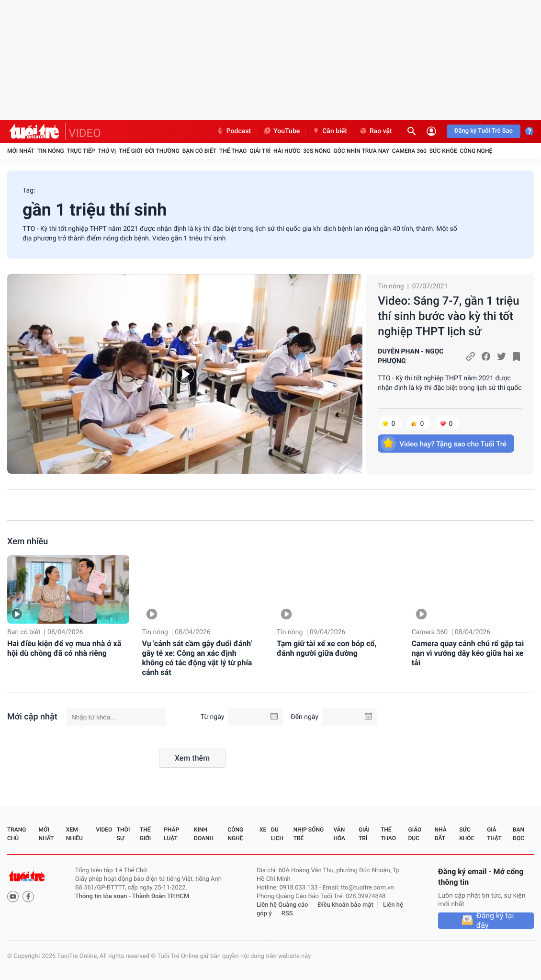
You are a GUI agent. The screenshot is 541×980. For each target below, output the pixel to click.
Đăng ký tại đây (495, 921)
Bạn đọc (518, 834)
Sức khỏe (443, 151)
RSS (287, 914)
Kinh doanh (204, 834)
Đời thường (162, 151)
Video (104, 830)
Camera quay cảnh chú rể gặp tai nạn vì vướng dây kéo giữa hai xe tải (468, 653)
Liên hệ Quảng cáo (282, 905)
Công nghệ (476, 151)
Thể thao (233, 151)
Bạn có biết (199, 151)
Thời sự (124, 834)
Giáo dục (415, 834)
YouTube (281, 131)
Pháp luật (171, 834)
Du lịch (277, 834)
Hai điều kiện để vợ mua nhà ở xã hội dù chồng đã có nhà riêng (64, 648)
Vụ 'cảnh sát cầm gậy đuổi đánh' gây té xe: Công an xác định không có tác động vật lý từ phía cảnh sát (197, 658)
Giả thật (494, 834)
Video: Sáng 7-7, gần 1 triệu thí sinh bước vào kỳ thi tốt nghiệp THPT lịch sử (448, 316)
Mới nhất (21, 151)
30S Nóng (317, 151)
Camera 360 (409, 151)
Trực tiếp (81, 151)
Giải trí (260, 151)
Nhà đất (440, 834)
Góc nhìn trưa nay (361, 151)
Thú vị (107, 151)
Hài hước (287, 151)
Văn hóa (339, 834)
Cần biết (329, 131)
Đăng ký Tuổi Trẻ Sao (484, 131)
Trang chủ (17, 834)
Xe (263, 830)
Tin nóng (51, 151)
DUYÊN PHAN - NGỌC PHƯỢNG (411, 356)
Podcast (234, 131)
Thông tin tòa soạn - (104, 896)
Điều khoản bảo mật (346, 905)
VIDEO (85, 133)
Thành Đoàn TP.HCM (161, 896)
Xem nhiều (28, 541)
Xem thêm (192, 758)
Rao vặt (376, 131)
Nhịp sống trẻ (309, 834)
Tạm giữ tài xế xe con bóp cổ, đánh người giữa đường (327, 648)
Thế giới (130, 151)
